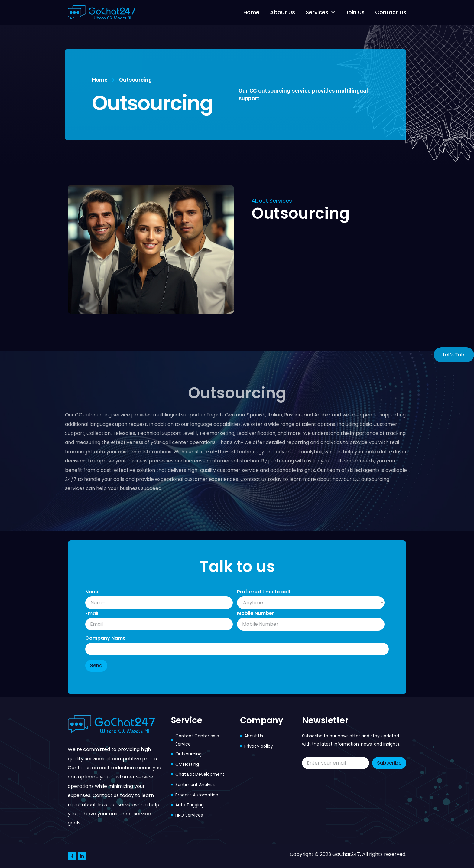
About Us (282, 12)
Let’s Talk (454, 355)
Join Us (355, 12)
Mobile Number (256, 613)
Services (320, 13)
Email (92, 613)
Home (251, 12)
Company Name (106, 638)
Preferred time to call (263, 592)
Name (93, 592)
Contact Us (391, 12)
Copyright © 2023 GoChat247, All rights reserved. (348, 854)
